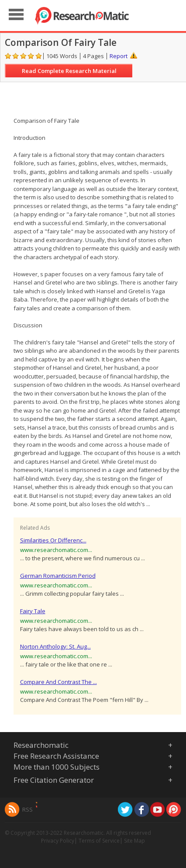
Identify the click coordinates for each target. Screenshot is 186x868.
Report (119, 56)
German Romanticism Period (58, 576)
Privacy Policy (58, 841)
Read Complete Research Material (69, 71)
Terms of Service (99, 841)
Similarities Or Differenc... (53, 540)
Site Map (134, 841)
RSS (28, 809)
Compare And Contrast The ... (59, 682)
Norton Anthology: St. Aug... (55, 646)
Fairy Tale (33, 611)
